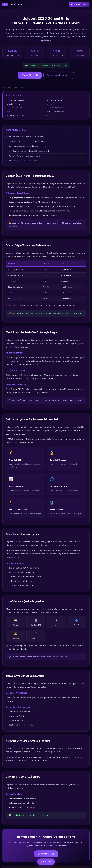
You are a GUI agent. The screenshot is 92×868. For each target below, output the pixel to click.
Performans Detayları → (59, 75)
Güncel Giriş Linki (30, 75)
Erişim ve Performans (58, 100)
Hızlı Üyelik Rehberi (17, 100)
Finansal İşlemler (56, 108)
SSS (51, 115)
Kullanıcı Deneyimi (56, 112)
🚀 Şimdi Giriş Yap (46, 854)
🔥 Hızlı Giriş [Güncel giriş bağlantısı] (46, 862)
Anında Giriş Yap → (79, 4)
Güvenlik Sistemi (16, 108)
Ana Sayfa (6, 88)
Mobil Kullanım (15, 104)
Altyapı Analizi (55, 104)
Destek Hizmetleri (16, 115)
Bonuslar (12, 112)
